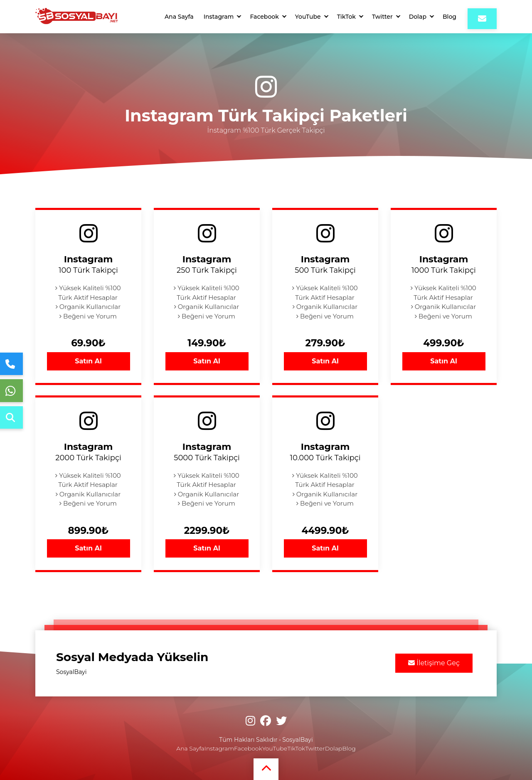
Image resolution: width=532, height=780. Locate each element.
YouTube (308, 17)
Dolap (418, 17)
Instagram (219, 17)
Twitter (382, 17)
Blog (449, 17)
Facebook (264, 17)
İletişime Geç (434, 663)
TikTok (346, 17)
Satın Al (88, 361)
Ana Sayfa (179, 17)
